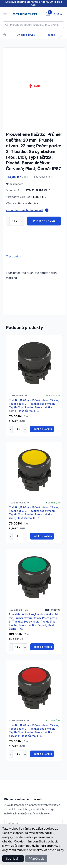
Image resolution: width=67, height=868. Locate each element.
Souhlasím (13, 859)
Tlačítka (50, 35)
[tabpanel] (34, 86)
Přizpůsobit (36, 859)
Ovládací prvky (26, 35)
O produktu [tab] (13, 256)
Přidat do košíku (44, 221)
